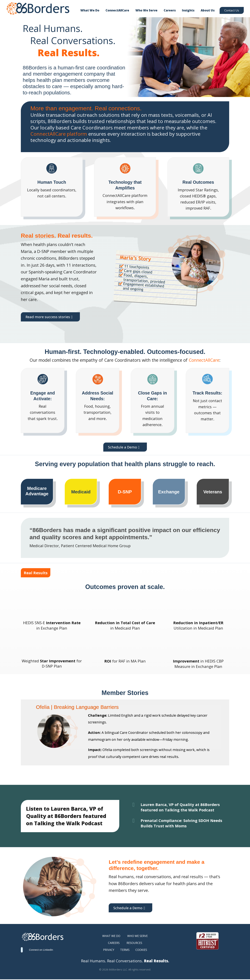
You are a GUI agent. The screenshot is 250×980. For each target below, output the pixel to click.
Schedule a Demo (122, 447)
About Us (208, 10)
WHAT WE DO (111, 937)
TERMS (125, 951)
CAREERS (114, 944)
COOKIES (141, 951)
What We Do (90, 10)
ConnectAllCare (117, 10)
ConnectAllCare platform (59, 134)
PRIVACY (109, 951)
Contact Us (232, 10)
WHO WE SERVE (137, 937)
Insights (188, 10)
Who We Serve (146, 10)
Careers (170, 10)
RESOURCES (134, 944)
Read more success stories (49, 317)
